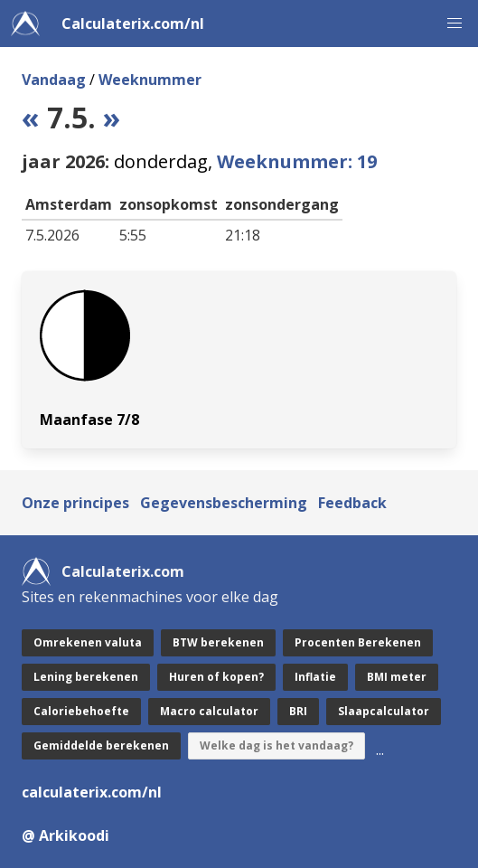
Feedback (352, 503)
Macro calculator (209, 711)
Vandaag (54, 80)
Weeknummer (150, 80)
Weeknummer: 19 (297, 161)
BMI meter (397, 677)
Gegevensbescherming (224, 503)
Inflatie (315, 677)
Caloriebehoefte (81, 711)
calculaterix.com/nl (92, 792)
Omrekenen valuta (88, 642)
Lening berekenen (86, 677)
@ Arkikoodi (66, 835)
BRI (298, 711)
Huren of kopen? (216, 677)
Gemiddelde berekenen (101, 745)
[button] (455, 24)
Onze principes (75, 503)
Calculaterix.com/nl (133, 24)
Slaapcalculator (384, 711)
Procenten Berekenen (358, 642)
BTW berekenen (218, 642)
